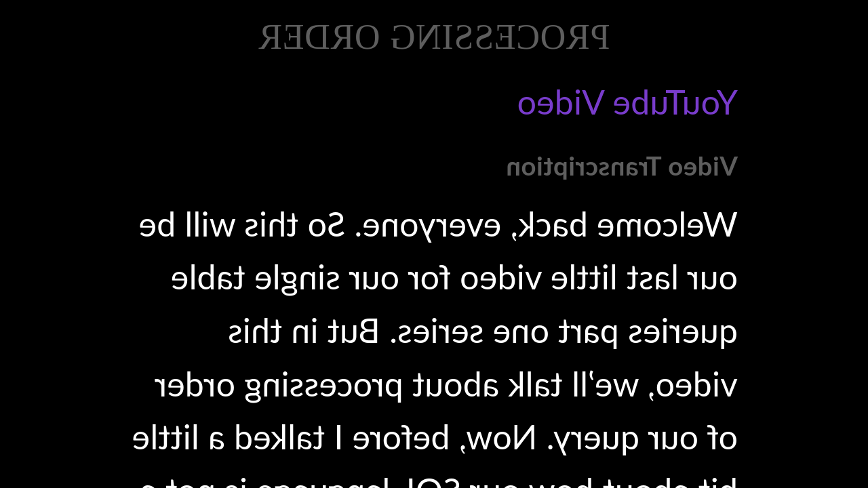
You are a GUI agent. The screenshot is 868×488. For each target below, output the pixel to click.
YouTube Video (627, 102)
